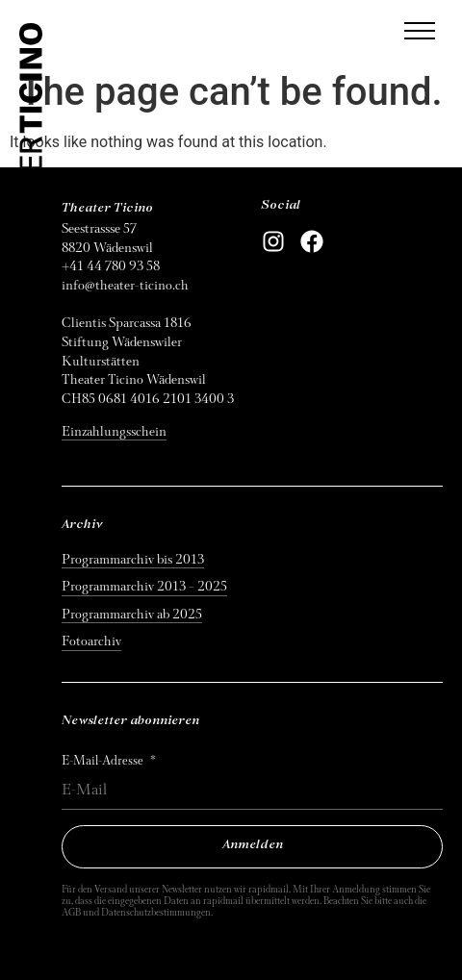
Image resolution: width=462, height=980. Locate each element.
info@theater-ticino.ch (125, 285)
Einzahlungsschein (114, 431)
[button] (420, 31)
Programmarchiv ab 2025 (132, 614)
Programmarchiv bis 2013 (133, 559)
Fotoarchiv (91, 641)
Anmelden (253, 845)
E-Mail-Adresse (104, 761)
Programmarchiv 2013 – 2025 (144, 586)
